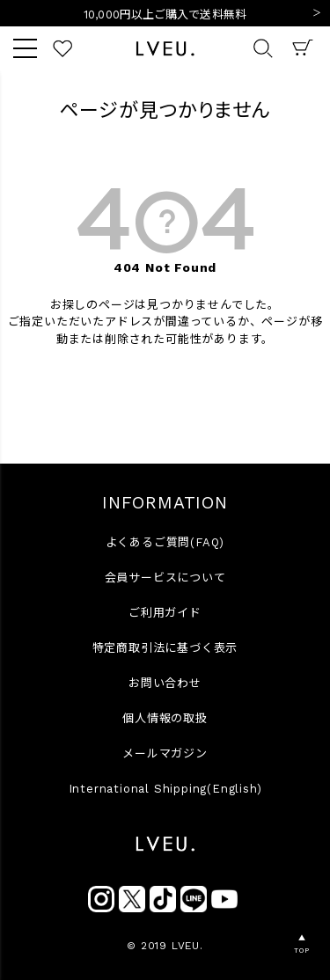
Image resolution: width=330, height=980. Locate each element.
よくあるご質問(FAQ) (165, 542)
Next (317, 14)
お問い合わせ (165, 683)
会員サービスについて (165, 578)
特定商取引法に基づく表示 (165, 648)
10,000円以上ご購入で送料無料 (165, 15)
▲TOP (301, 944)
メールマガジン (165, 753)
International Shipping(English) (165, 789)
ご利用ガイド (165, 613)
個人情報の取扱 (165, 718)
